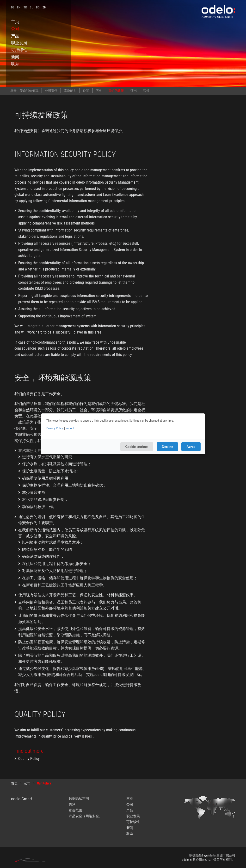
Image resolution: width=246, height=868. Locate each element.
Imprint (70, 428)
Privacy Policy (55, 428)
